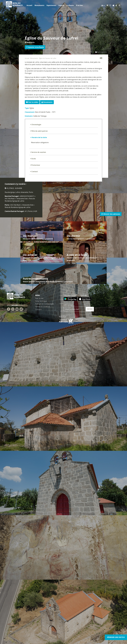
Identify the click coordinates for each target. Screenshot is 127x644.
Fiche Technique (41, 301)
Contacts (38, 309)
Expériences (51, 5)
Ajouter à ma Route (35, 47)
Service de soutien (38, 152)
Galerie (61, 5)
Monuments (39, 5)
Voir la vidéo (32, 102)
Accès (33, 159)
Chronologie (36, 125)
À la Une (79, 5)
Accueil (29, 5)
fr (103, 6)
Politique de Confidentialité (45, 304)
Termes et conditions (43, 307)
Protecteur (36, 165)
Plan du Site (39, 298)
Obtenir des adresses (111, 214)
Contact (34, 172)
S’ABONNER (90, 309)
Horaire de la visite (39, 137)
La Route (70, 5)
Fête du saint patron (39, 131)
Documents (47, 102)
